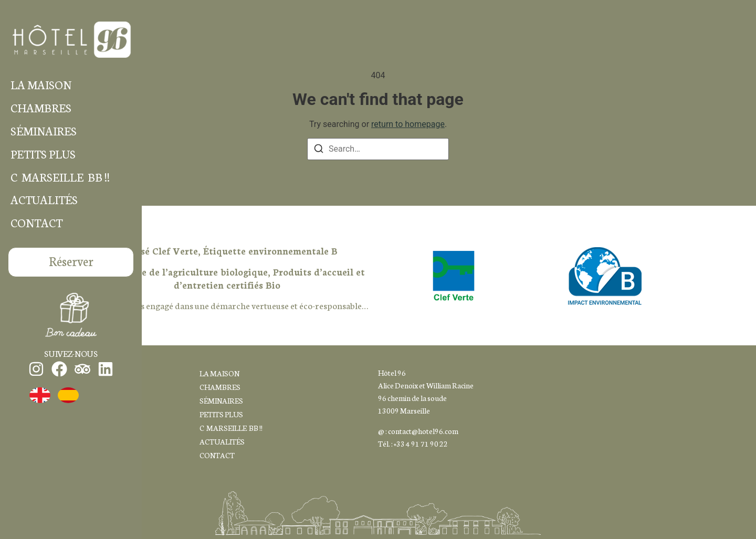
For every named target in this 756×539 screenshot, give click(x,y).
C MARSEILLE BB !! (60, 177)
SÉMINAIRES (44, 131)
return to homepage (408, 124)
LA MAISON (41, 85)
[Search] (319, 150)
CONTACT (36, 223)
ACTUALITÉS (44, 200)
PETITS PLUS (43, 154)
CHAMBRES (41, 108)
